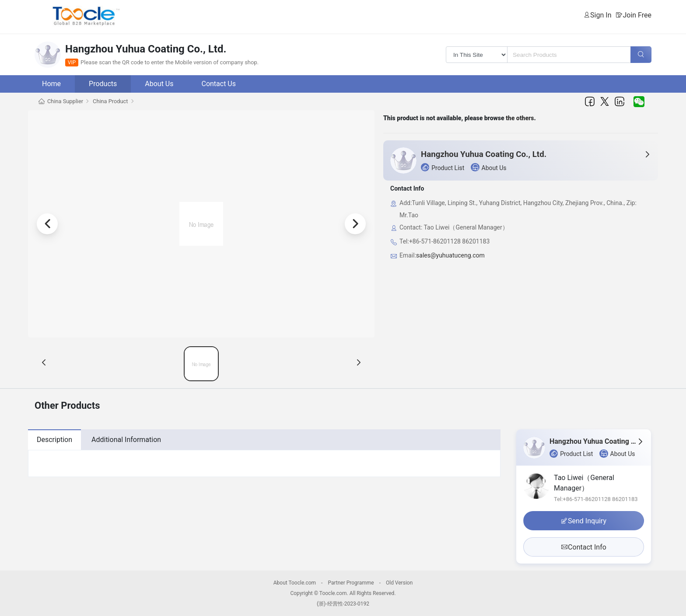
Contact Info (584, 547)
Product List (443, 167)
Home (51, 84)
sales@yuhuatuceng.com (450, 255)
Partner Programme (351, 583)
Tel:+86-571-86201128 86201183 (596, 499)
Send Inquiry (584, 521)
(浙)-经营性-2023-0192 (343, 604)
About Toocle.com (295, 583)
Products (103, 84)
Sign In (601, 15)
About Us (159, 84)
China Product (110, 101)
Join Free (637, 15)
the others (520, 118)
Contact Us (219, 84)
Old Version (399, 583)
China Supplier (65, 101)
